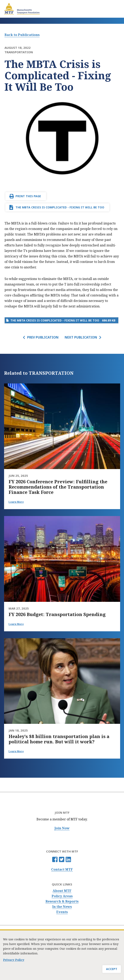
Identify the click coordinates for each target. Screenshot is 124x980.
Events (62, 912)
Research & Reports (62, 901)
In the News (62, 907)
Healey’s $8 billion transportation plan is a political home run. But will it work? (59, 739)
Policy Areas (62, 896)
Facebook (55, 859)
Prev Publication (43, 337)
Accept (112, 972)
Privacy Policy (14, 962)
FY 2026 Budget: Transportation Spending (57, 614)
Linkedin (68, 859)
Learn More (16, 502)
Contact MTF (62, 869)
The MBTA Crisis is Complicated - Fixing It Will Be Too (60, 207)
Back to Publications (22, 35)
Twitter (62, 859)
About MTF (62, 891)
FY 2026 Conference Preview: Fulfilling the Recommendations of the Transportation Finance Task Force (58, 487)
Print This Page (28, 196)
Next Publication (81, 337)
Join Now (62, 828)
